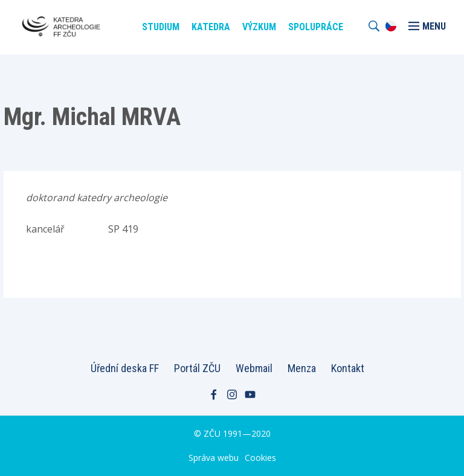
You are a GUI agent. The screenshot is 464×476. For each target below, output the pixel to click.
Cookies (260, 458)
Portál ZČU (197, 368)
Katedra (211, 27)
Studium (161, 27)
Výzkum (259, 27)
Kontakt (348, 368)
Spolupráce (316, 27)
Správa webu (214, 458)
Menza (302, 368)
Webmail (254, 368)
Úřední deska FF (125, 368)
